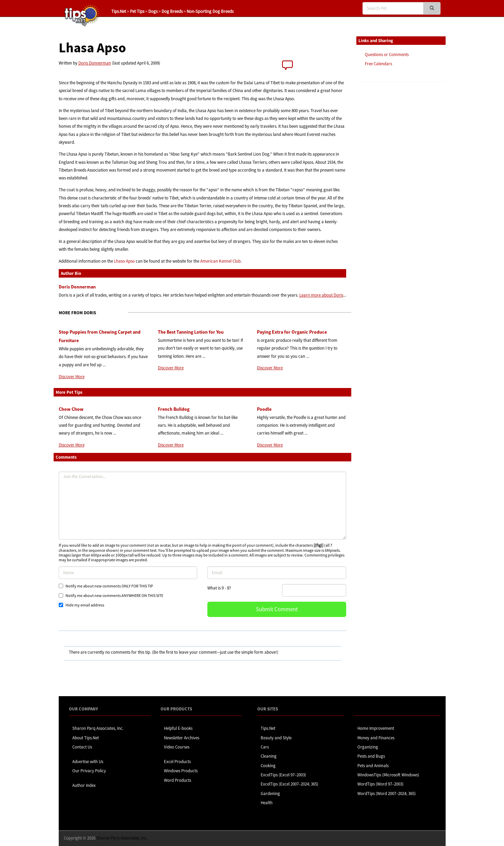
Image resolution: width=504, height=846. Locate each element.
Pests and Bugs (371, 756)
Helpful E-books (178, 728)
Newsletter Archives (182, 738)
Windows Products (181, 771)
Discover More (72, 377)
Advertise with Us (88, 762)
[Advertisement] (390, 191)
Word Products (178, 780)
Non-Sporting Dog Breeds (210, 11)
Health (267, 803)
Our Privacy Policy (89, 771)
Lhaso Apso (124, 261)
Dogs (153, 11)
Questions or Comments (387, 55)
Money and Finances (376, 738)
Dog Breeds (172, 11)
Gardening (270, 794)
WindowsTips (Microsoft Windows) (388, 775)
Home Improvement (376, 728)
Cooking (268, 766)
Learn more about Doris (321, 295)
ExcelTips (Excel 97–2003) (283, 775)
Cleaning (269, 756)
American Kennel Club (220, 261)
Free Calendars (378, 64)
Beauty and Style (276, 738)
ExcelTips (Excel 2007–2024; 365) (290, 784)
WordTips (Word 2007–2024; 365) (387, 794)
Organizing (368, 747)
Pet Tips (137, 11)
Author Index (84, 785)
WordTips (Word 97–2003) (380, 784)
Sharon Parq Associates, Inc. (98, 728)
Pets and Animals (373, 766)
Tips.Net (119, 11)
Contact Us (82, 747)
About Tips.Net (86, 738)
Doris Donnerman (95, 63)
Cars (265, 747)
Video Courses (177, 747)
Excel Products (177, 762)
